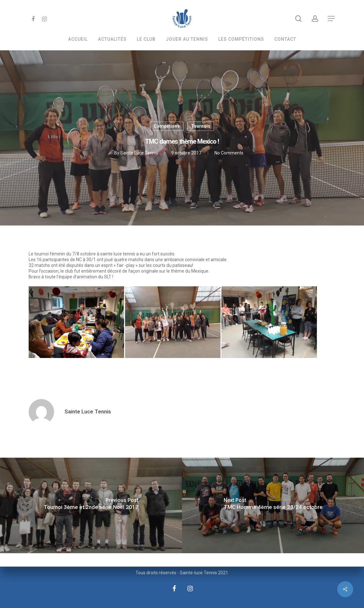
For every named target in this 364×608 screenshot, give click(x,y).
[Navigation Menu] (332, 19)
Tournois (201, 126)
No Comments (229, 153)
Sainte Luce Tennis (139, 153)
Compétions (167, 126)
